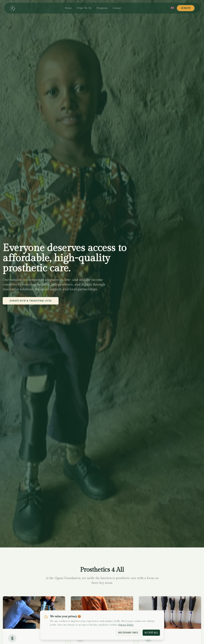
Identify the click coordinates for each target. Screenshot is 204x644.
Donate (186, 8)
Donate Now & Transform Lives (31, 301)
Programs (102, 8)
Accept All (151, 633)
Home (68, 8)
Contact (117, 8)
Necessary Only (128, 633)
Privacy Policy (126, 625)
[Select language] (172, 8)
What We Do (84, 8)
